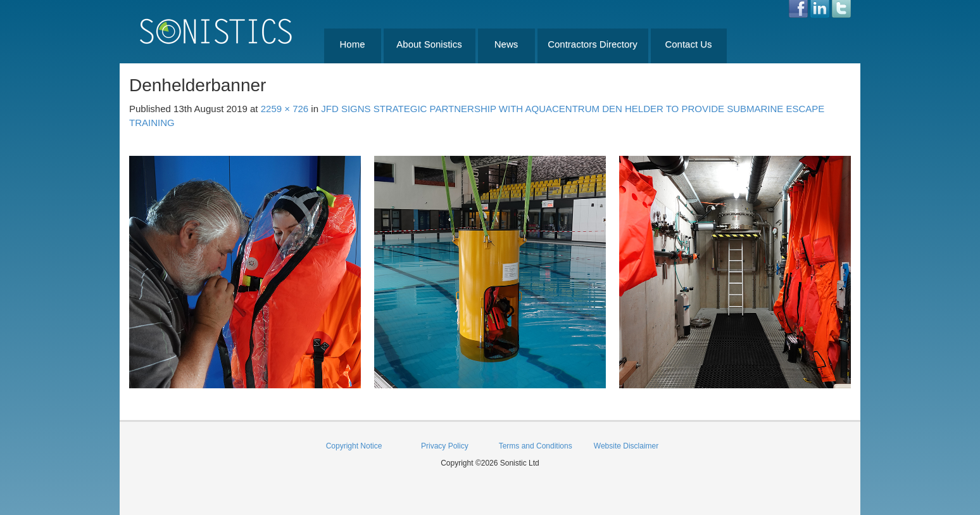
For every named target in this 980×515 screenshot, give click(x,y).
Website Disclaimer (626, 446)
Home (352, 44)
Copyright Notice (354, 446)
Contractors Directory (593, 44)
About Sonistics (429, 44)
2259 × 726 (285, 109)
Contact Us (688, 44)
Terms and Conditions (536, 446)
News (506, 44)
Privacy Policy (445, 446)
